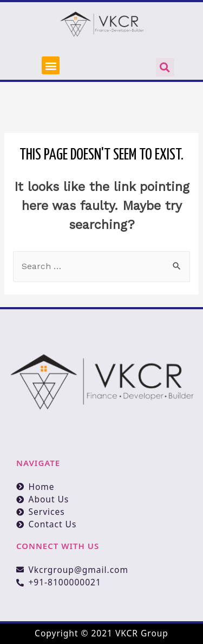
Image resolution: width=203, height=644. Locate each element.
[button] (51, 65)
